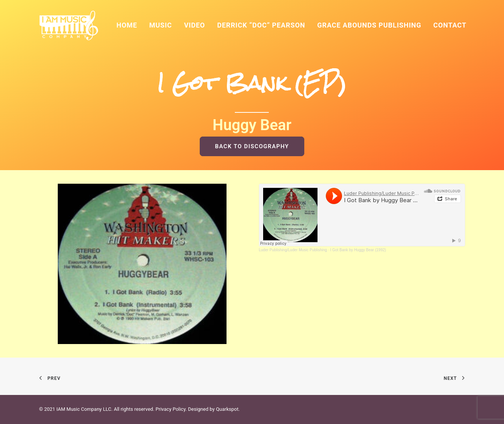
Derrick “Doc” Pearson (261, 25)
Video (194, 25)
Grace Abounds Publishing (369, 25)
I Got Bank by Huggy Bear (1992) (358, 250)
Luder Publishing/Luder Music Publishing (293, 250)
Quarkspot (227, 409)
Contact (450, 25)
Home (127, 25)
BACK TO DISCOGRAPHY (252, 146)
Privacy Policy (170, 409)
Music (160, 25)
